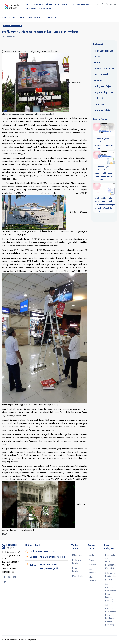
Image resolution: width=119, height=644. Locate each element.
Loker (97, 57)
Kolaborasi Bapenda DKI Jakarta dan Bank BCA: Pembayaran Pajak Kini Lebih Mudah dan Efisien (105, 205)
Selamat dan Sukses (104, 68)
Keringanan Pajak (103, 86)
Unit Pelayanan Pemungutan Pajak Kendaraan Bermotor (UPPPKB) (111, 615)
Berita (13, 17)
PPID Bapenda (93, 571)
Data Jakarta (77, 576)
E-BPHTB (98, 98)
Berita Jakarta (75, 570)
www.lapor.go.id (49, 565)
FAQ (83, 4)
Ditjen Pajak (77, 555)
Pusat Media (31, 9)
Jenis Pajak (44, 4)
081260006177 (8, 572)
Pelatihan (99, 80)
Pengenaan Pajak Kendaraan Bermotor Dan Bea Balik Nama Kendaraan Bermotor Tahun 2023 (103, 173)
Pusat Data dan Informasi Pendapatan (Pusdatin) (110, 561)
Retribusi (53, 4)
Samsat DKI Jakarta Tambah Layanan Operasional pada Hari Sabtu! (104, 144)
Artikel (91, 560)
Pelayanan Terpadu (12, 26)
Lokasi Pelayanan (65, 4)
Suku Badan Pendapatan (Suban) (110, 576)
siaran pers (100, 104)
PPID (88, 4)
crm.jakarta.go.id (49, 568)
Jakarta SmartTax (44, 9)
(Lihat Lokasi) (7, 559)
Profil (36, 4)
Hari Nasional (101, 74)
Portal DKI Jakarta (77, 561)
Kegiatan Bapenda (103, 92)
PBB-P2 (98, 63)
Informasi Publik (102, 110)
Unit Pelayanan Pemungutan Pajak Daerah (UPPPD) (111, 592)
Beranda (29, 4)
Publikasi (76, 4)
